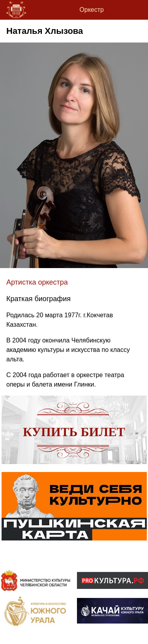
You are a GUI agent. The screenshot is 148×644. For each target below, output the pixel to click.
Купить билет (74, 432)
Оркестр (92, 10)
